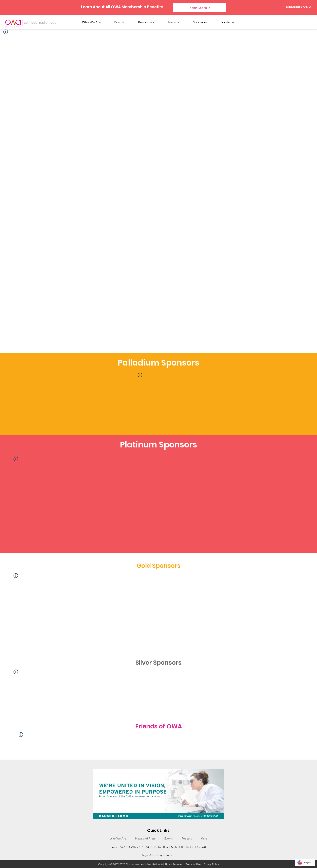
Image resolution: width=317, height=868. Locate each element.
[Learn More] (199, 8)
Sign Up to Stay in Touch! (158, 855)
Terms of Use (193, 864)
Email (114, 847)
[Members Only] (292, 7)
